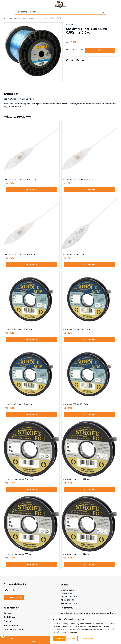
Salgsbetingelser (11, 630)
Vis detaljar (32, 190)
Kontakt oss (9, 622)
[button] (67, 59)
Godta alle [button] (59, 638)
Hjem (6, 18)
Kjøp (100, 49)
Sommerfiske (15, 18)
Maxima (69, 24)
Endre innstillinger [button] (86, 638)
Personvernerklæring (14, 634)
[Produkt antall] (78, 49)
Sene (25, 18)
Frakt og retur (10, 626)
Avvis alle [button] (71, 638)
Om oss (7, 618)
